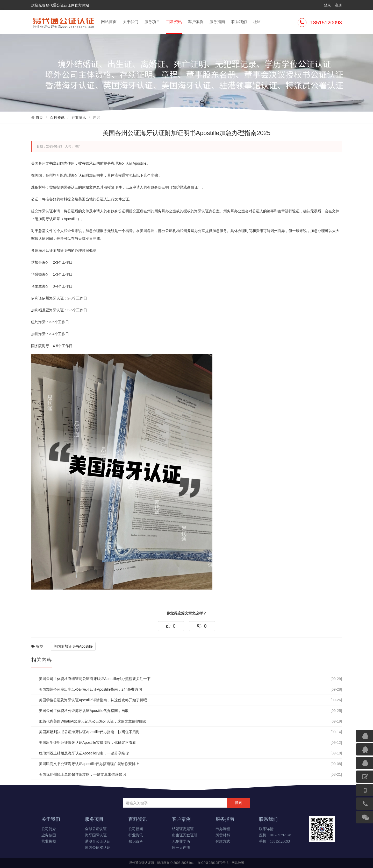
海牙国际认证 (96, 835)
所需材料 (223, 835)
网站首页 (109, 22)
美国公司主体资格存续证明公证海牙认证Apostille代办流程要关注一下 (95, 679)
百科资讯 (174, 26)
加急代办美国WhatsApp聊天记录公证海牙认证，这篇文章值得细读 (93, 721)
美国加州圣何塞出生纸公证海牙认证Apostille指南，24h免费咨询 (90, 689)
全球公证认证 (96, 829)
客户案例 (196, 22)
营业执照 (49, 841)
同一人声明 (181, 848)
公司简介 (49, 829)
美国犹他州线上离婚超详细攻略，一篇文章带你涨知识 (82, 774)
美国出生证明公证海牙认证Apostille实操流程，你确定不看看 (87, 743)
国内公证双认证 (98, 848)
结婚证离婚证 (183, 829)
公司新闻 (136, 829)
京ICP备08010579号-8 (213, 863)
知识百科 (136, 841)
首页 (39, 117)
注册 (338, 5)
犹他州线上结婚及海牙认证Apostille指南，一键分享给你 (84, 753)
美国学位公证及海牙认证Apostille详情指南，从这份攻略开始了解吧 (93, 700)
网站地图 (238, 863)
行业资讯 (79, 117)
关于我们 (131, 22)
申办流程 (223, 829)
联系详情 (266, 829)
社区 (257, 22)
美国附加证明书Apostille (73, 646)
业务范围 (49, 835)
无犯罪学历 (181, 841)
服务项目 (152, 22)
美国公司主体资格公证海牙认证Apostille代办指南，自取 (84, 711)
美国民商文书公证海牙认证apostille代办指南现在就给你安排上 (89, 764)
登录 (327, 5)
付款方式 (223, 841)
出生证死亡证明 (185, 835)
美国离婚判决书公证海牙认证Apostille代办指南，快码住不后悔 (89, 732)
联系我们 (239, 22)
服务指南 (217, 22)
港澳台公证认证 (98, 841)
